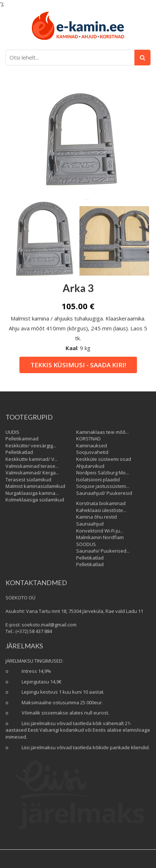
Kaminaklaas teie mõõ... (103, 432)
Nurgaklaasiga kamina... (32, 493)
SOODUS (86, 544)
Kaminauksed (92, 446)
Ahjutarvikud (90, 466)
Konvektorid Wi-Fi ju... (100, 531)
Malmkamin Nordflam (100, 537)
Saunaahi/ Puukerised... (103, 551)
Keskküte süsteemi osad (104, 459)
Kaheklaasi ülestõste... (101, 510)
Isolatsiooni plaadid (98, 480)
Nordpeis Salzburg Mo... (103, 473)
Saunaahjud (90, 524)
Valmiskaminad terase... (32, 466)
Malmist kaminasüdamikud (35, 486)
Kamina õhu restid (96, 517)
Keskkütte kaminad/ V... (31, 459)
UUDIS (12, 432)
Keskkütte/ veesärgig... (31, 446)
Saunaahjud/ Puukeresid (104, 493)
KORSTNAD (88, 439)
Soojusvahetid (92, 452)
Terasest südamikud (28, 480)
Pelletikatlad (19, 452)
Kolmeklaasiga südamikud (35, 500)
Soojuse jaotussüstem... (103, 486)
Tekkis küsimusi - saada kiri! (78, 365)
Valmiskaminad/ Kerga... (32, 473)
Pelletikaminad (22, 439)
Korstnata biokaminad (101, 503)
